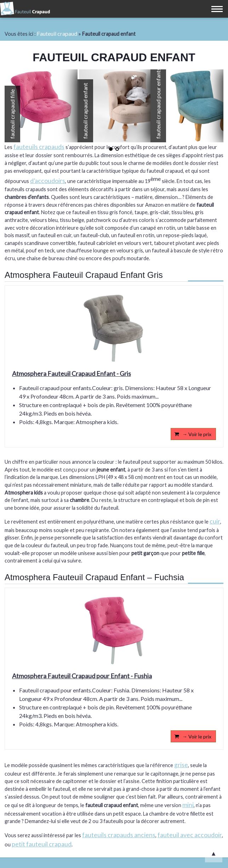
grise (181, 765)
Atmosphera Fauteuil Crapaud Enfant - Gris (72, 373)
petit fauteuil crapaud (42, 844)
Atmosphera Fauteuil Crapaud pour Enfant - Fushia (82, 676)
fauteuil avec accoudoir (190, 835)
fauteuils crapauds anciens (119, 835)
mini (188, 805)
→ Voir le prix (197, 434)
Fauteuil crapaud (57, 33)
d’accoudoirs (48, 181)
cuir (215, 521)
